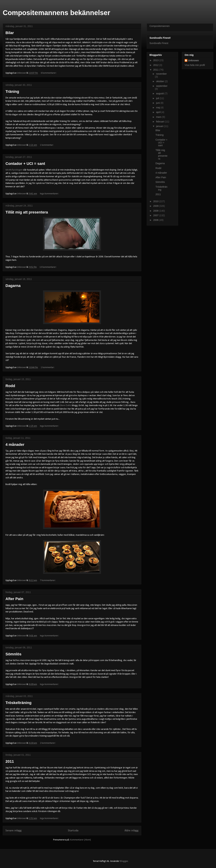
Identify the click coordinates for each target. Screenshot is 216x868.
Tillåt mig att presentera (27, 212)
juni (158, 103)
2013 (156, 60)
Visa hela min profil (195, 65)
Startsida (73, 831)
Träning (12, 92)
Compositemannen (160, 26)
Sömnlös (13, 654)
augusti (160, 93)
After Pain (14, 599)
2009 (156, 206)
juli (158, 98)
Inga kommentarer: (50, 194)
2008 (156, 211)
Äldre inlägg (131, 831)
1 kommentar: (47, 145)
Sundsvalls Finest (159, 43)
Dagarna (13, 286)
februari (160, 122)
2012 (156, 65)
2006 (156, 220)
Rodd (10, 386)
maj (158, 108)
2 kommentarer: (48, 743)
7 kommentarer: (48, 580)
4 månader (15, 445)
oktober (160, 81)
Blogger (124, 861)
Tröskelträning (19, 703)
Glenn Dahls (65, 405)
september (162, 86)
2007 (156, 215)
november (161, 74)
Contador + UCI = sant (25, 164)
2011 (10, 761)
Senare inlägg (14, 831)
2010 (156, 201)
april (159, 112)
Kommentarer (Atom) (80, 840)
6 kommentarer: (49, 73)
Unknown (193, 60)
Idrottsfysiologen (14, 170)
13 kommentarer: (48, 267)
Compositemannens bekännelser (56, 13)
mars (159, 117)
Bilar (10, 33)
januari (160, 126)
